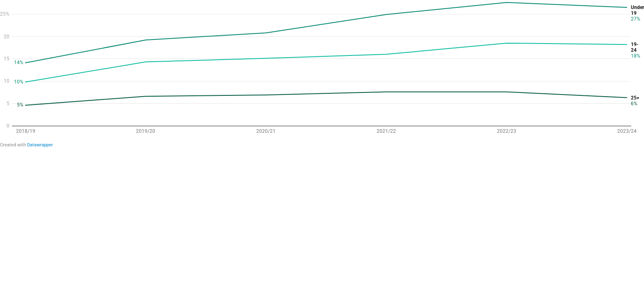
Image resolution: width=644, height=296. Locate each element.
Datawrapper (40, 145)
